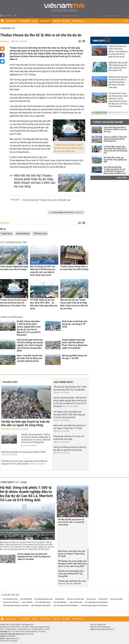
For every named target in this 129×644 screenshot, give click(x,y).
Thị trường (24, 21)
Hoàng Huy (5, 41)
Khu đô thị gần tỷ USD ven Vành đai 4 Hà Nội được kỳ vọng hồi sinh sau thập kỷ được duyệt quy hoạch (43, 271)
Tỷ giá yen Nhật (116, 599)
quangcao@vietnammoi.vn (105, 629)
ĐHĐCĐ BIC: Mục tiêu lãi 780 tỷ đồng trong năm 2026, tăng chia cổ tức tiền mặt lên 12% (118, 67)
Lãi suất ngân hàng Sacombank (16, 605)
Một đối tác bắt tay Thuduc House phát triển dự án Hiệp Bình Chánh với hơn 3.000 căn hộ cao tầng (35, 181)
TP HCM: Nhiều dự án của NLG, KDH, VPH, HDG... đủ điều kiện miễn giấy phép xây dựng (44, 304)
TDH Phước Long (40, 234)
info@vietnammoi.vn (12, 639)
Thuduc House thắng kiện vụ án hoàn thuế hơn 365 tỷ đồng (74, 268)
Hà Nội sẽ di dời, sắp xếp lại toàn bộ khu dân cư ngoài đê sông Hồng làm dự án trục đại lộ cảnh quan (118, 82)
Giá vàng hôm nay (10, 599)
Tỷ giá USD (103, 599)
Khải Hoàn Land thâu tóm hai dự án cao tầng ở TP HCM (75, 324)
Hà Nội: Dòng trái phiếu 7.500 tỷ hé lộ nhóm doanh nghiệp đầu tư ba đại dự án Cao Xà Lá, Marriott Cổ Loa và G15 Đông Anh (29, 328)
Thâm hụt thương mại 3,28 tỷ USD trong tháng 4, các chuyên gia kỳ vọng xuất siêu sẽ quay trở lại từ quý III (118, 51)
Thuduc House (7, 234)
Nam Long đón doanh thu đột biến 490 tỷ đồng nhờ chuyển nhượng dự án (30, 358)
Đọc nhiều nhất (64, 382)
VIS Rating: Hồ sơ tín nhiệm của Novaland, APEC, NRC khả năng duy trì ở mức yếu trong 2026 (69, 415)
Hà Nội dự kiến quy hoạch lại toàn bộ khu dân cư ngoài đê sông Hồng (26, 423)
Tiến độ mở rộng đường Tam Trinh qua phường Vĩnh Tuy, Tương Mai (71, 574)
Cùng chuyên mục (12, 317)
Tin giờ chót (10, 382)
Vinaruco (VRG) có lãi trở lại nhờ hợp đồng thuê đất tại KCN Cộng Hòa (115, 139)
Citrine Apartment (23, 234)
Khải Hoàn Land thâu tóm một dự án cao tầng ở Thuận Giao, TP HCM (72, 554)
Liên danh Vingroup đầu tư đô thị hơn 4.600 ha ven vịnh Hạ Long (115, 129)
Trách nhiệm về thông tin (9, 641)
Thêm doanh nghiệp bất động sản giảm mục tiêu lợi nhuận (14, 268)
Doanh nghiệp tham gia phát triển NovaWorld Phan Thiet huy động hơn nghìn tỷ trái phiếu (75, 344)
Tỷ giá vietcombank (11, 602)
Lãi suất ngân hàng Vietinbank (66, 605)
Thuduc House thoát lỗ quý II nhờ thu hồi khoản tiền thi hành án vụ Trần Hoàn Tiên (69, 148)
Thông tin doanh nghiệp (108, 122)
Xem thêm (122, 178)
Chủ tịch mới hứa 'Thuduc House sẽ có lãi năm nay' (47, 200)
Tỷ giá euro (91, 599)
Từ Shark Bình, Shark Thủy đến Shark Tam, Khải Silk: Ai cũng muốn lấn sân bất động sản (116, 150)
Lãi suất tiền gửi (76, 602)
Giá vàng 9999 (26, 599)
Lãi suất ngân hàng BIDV (41, 605)
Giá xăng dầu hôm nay (43, 599)
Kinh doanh (78, 21)
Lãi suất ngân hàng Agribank (96, 602)
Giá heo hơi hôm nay (75, 599)
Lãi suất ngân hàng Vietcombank (94, 605)
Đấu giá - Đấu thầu (61, 21)
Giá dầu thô (60, 599)
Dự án (35, 21)
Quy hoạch (11, 21)
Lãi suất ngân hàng (43, 602)
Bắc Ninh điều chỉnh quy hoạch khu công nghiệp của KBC (115, 160)
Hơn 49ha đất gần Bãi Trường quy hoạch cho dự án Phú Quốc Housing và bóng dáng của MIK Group (115, 170)
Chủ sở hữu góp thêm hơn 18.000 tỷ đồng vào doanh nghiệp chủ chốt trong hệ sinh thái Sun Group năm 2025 (30, 345)
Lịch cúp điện (27, 602)
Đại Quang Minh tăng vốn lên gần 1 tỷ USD (74, 357)
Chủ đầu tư (45, 21)
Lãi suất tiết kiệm (60, 602)
